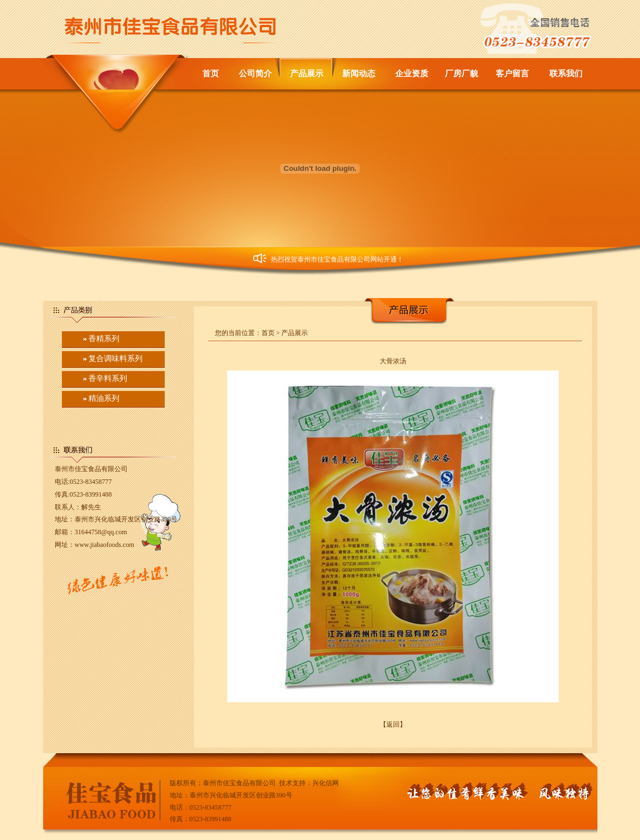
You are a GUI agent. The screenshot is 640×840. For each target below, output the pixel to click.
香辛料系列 (108, 379)
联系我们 (566, 74)
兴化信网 (326, 783)
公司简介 (255, 74)
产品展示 (307, 74)
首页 (211, 74)
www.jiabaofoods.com (104, 545)
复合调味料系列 (116, 359)
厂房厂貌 (461, 74)
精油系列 (104, 398)
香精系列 (104, 339)
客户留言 (512, 74)
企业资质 (412, 74)
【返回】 (393, 724)
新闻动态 (359, 74)
